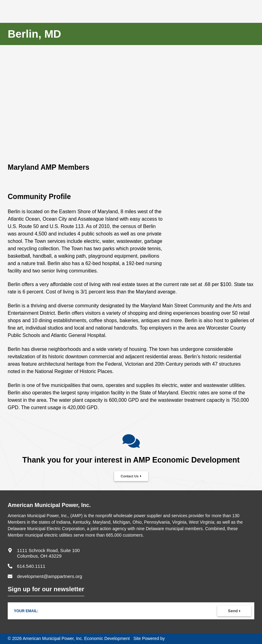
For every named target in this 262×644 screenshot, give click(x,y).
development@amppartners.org (50, 576)
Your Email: (26, 611)
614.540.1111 (31, 566)
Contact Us (130, 476)
